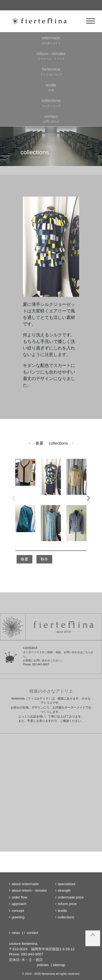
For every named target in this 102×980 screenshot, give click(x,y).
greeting (18, 917)
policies (43, 965)
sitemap (59, 965)
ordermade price (71, 897)
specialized (67, 884)
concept (18, 911)
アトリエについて (51, 71)
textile (63, 911)
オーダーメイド (51, 40)
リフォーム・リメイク (51, 56)
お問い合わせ (51, 118)
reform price (67, 904)
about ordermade (25, 884)
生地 (51, 87)
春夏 (24, 559)
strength (64, 890)
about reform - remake (29, 890)
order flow (19, 897)
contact (32, 933)
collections (66, 917)
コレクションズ (51, 102)
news (16, 933)
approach (19, 904)
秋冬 (44, 559)
